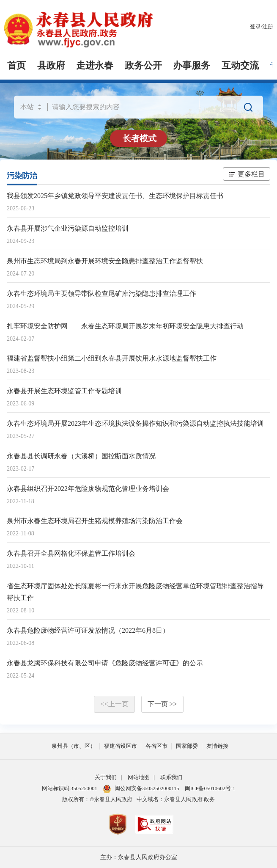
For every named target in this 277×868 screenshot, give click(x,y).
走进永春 (95, 66)
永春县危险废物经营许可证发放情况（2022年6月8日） (88, 630)
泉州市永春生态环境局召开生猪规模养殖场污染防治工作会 (95, 521)
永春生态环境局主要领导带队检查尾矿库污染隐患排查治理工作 (101, 293)
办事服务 (192, 66)
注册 (268, 27)
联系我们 (171, 777)
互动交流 (240, 66)
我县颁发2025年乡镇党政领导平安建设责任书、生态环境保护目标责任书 (115, 196)
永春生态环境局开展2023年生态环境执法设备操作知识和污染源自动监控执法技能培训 (135, 423)
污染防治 (22, 176)
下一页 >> (162, 704)
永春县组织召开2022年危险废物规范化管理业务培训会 (88, 489)
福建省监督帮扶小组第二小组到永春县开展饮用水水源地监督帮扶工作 (112, 358)
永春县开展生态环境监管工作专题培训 (64, 391)
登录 (255, 27)
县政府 (51, 66)
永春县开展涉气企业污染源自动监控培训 (68, 228)
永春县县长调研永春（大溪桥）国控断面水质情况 (81, 456)
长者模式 (140, 138)
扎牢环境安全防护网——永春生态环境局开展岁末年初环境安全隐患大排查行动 (125, 326)
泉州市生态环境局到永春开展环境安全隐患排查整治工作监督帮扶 (105, 261)
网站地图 (139, 777)
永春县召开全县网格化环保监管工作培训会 (71, 553)
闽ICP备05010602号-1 (210, 788)
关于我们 (106, 777)
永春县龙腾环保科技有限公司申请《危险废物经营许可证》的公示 (105, 663)
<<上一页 (114, 704)
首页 (16, 66)
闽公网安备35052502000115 (141, 788)
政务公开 (143, 66)
